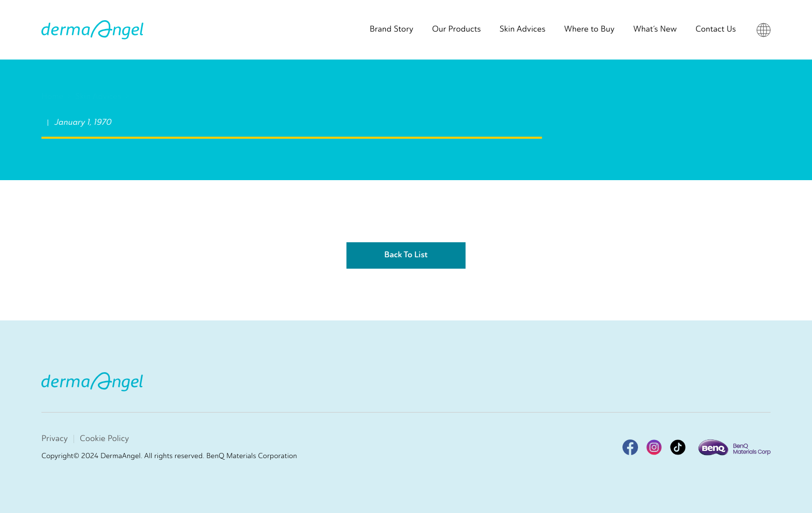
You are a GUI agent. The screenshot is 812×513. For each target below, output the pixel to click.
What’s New (655, 29)
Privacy (55, 439)
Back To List (406, 255)
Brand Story (392, 29)
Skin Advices (523, 29)
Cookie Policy (104, 439)
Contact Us (716, 29)
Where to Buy (589, 29)
